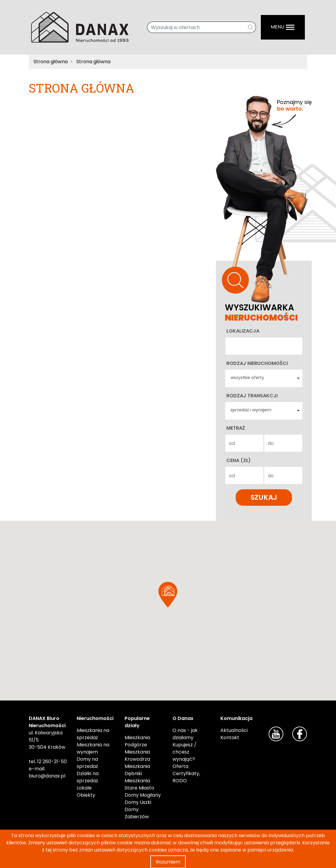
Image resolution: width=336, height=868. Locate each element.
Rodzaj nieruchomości (257, 363)
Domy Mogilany (143, 795)
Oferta (180, 766)
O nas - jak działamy (185, 734)
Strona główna (51, 62)
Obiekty (86, 795)
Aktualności (234, 730)
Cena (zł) (239, 460)
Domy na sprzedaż (87, 763)
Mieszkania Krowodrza (137, 755)
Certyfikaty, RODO (186, 777)
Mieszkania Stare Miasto (139, 784)
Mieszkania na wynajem (93, 748)
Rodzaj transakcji (252, 396)
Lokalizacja (243, 331)
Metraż (236, 428)
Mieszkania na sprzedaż (93, 734)
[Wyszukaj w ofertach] (196, 27)
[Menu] (283, 27)
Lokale (84, 788)
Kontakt (230, 738)
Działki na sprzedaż (88, 777)
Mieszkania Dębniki (137, 770)
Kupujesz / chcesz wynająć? (184, 752)
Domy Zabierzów (137, 813)
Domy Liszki (138, 802)
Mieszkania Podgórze (137, 741)
